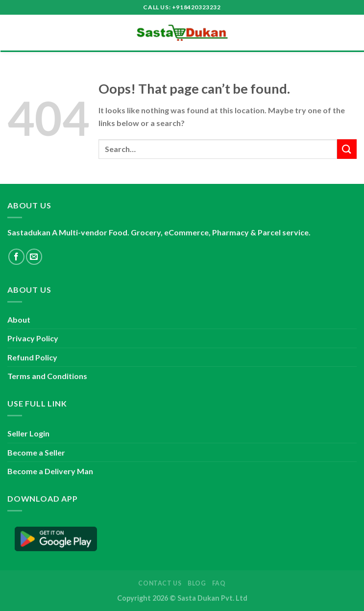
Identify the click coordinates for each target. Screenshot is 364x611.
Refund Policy (32, 357)
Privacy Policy (33, 338)
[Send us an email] (34, 257)
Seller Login (28, 433)
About (19, 319)
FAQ (219, 583)
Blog (197, 583)
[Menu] (13, 33)
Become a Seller (36, 452)
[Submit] (347, 149)
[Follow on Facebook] (16, 257)
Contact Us (160, 583)
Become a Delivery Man (50, 471)
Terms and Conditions (47, 376)
